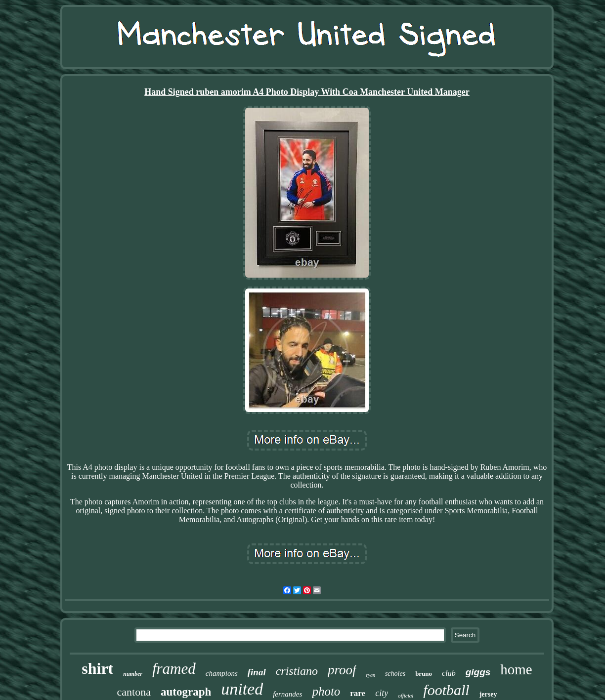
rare (358, 693)
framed (174, 669)
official (406, 696)
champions (222, 673)
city (382, 693)
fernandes (287, 694)
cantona (134, 692)
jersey (488, 694)
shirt (97, 668)
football (446, 690)
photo (326, 691)
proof (342, 670)
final (257, 672)
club (449, 673)
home (516, 669)
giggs (478, 672)
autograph (186, 692)
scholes (395, 674)
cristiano (297, 671)
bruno (424, 674)
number (133, 674)
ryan (371, 675)
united (242, 689)
